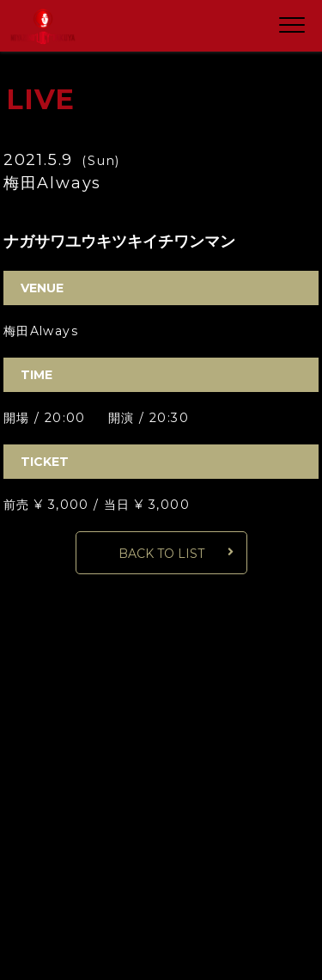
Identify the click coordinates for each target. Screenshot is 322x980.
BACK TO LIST (161, 554)
